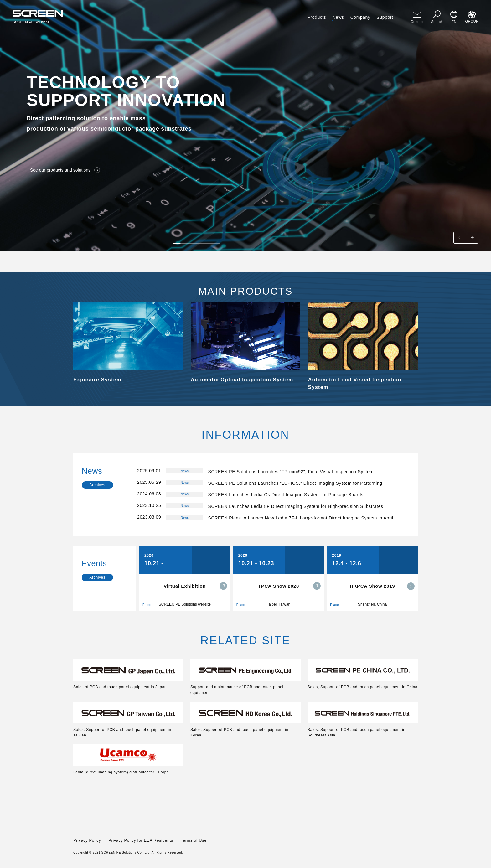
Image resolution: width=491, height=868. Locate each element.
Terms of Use (194, 840)
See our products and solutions (65, 170)
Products (317, 17)
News (338, 17)
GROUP (472, 17)
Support (385, 17)
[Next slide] (472, 238)
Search (437, 17)
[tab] (197, 243)
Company (360, 17)
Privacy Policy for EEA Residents (141, 840)
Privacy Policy (87, 840)
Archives (98, 485)
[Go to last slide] (460, 238)
